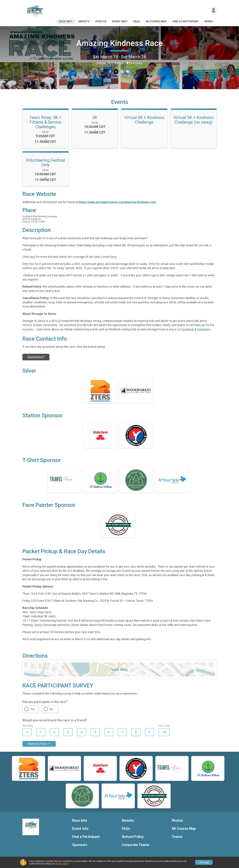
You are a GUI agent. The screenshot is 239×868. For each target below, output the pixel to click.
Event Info (120, 21)
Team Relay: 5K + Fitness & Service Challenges (45, 122)
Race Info (66, 21)
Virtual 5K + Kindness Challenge (144, 120)
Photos (101, 21)
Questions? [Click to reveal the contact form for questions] (36, 357)
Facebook (188, 329)
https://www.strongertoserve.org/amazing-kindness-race (117, 202)
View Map (119, 670)
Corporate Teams (136, 845)
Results (84, 21)
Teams (177, 837)
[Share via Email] (122, 72)
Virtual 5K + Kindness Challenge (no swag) (194, 120)
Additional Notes (39, 744)
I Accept (204, 862)
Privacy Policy (62, 864)
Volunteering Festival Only (45, 163)
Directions (136, 63)
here (33, 257)
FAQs (137, 21)
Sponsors (80, 845)
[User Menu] (214, 10)
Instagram (204, 329)
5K (95, 117)
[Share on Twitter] (116, 72)
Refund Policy (133, 837)
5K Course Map (156, 21)
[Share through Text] (128, 72)
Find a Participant (186, 21)
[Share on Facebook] (110, 72)
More (208, 21)
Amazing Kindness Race (119, 43)
